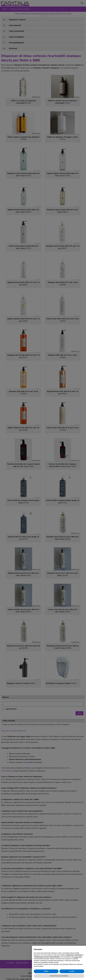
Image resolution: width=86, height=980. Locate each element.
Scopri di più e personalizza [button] (59, 976)
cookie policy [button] (78, 957)
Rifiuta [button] (46, 971)
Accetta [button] (72, 971)
